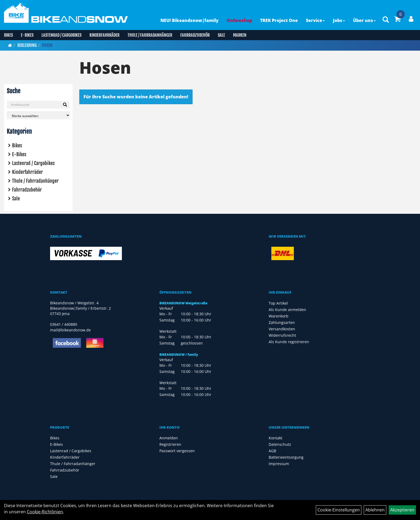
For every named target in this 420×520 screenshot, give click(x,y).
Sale (221, 35)
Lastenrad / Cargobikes (61, 35)
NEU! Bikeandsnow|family (190, 20)
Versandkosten (282, 329)
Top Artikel (278, 303)
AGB (272, 451)
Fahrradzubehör (195, 35)
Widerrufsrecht (282, 335)
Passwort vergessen (177, 451)
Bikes (8, 35)
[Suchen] (65, 105)
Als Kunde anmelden (287, 310)
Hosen (47, 45)
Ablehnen (375, 510)
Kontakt (275, 438)
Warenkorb (279, 316)
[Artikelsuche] (386, 20)
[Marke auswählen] (38, 115)
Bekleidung (27, 45)
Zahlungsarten (282, 322)
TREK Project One (279, 20)
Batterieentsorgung (286, 457)
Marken (240, 35)
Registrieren (170, 444)
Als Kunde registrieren (289, 342)
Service (315, 20)
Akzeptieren (402, 510)
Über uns (364, 20)
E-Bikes (27, 35)
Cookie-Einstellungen (339, 510)
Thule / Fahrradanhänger (150, 35)
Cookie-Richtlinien (45, 512)
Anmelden (169, 438)
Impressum (279, 464)
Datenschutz (280, 444)
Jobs (339, 20)
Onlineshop (239, 20)
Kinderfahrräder (104, 35)
